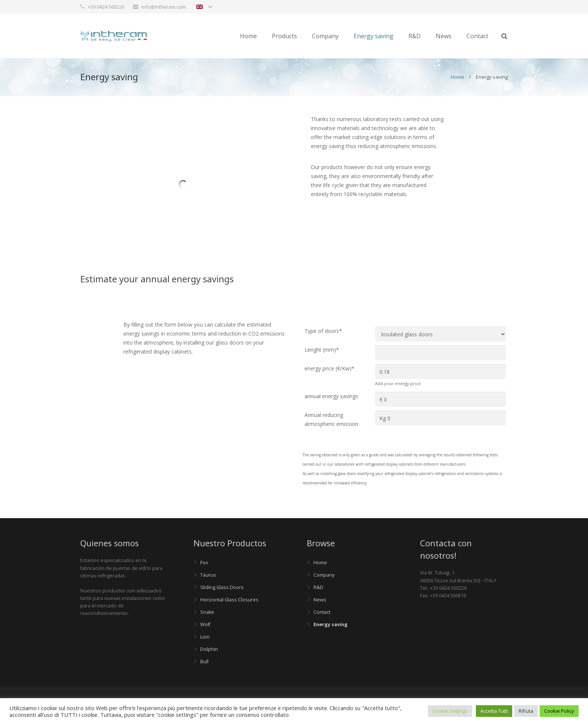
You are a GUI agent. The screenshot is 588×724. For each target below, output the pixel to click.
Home (457, 77)
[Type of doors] (440, 334)
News (320, 600)
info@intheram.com (164, 7)
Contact (322, 612)
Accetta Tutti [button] (494, 711)
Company (324, 575)
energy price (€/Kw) (329, 368)
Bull (204, 662)
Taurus (208, 575)
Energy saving (331, 624)
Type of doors (323, 331)
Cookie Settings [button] (450, 711)
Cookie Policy (559, 711)
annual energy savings (331, 396)
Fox (204, 563)
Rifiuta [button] (526, 711)
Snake (207, 612)
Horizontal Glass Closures (229, 600)
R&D (318, 587)
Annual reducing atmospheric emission (331, 419)
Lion (205, 637)
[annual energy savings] (440, 399)
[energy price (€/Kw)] (440, 372)
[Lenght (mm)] (440, 353)
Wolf (205, 624)
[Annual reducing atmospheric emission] (440, 418)
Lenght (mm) (322, 350)
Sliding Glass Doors (222, 587)
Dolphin (209, 649)
